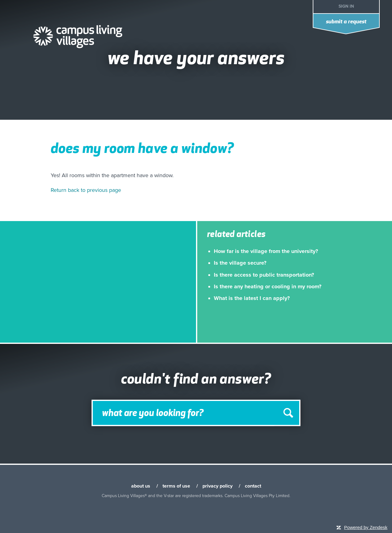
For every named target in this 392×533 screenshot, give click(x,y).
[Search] (196, 413)
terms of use (176, 486)
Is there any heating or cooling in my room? (268, 286)
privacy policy (218, 486)
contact (253, 486)
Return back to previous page (86, 190)
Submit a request (346, 22)
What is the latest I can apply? (252, 298)
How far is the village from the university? (266, 251)
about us (141, 486)
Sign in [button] (346, 6)
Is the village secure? (240, 263)
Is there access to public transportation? (264, 275)
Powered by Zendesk (366, 527)
